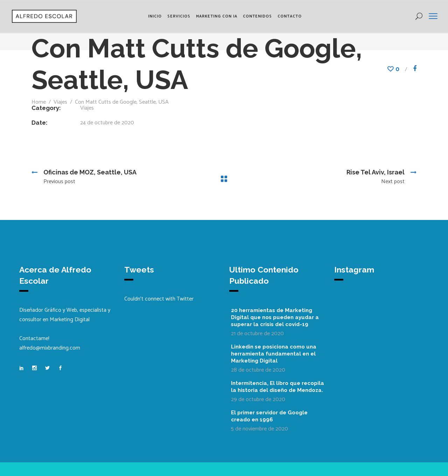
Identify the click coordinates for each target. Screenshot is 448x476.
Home (39, 102)
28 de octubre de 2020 (258, 370)
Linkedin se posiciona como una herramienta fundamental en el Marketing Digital (274, 354)
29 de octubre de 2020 (258, 399)
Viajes (60, 102)
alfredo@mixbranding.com (50, 348)
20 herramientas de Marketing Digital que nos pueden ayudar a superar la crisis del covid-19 (275, 317)
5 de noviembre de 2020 (260, 429)
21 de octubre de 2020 (257, 334)
